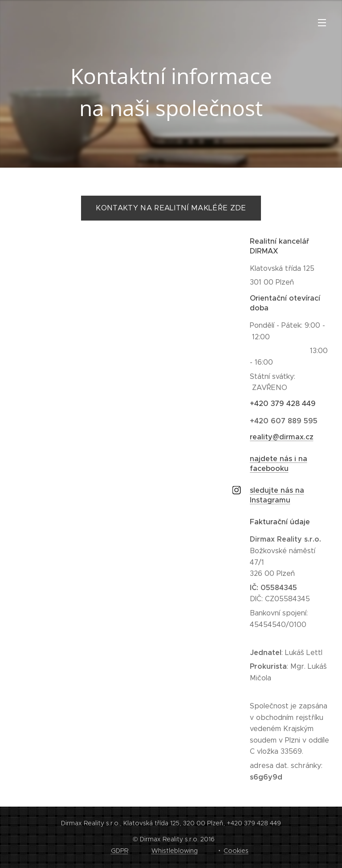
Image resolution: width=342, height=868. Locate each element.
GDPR (120, 851)
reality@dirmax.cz (282, 437)
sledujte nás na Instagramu (277, 495)
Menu (322, 23)
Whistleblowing (175, 851)
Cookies (236, 851)
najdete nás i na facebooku (279, 464)
